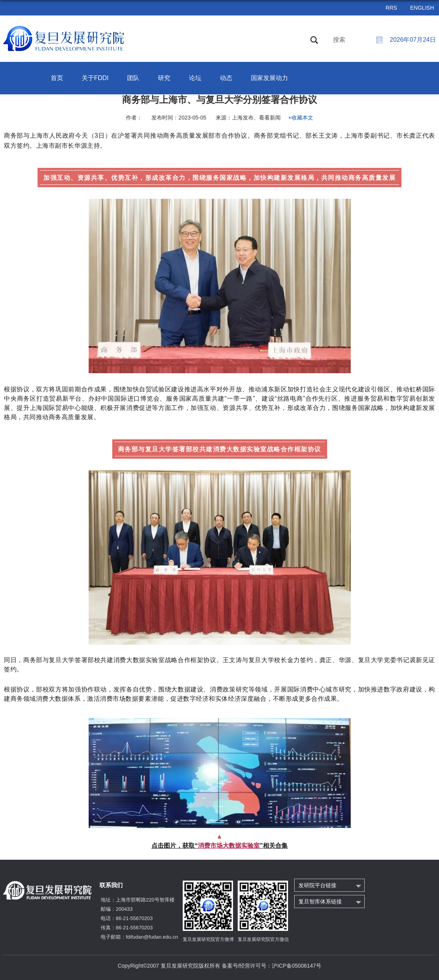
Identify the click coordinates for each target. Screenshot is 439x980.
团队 (133, 78)
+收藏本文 (301, 118)
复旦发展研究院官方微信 (263, 939)
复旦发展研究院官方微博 (208, 939)
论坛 (195, 78)
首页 (57, 78)
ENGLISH (422, 8)
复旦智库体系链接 (320, 901)
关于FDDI (95, 78)
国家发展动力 (269, 78)
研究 (164, 78)
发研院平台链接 (317, 885)
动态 (226, 78)
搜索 (339, 40)
